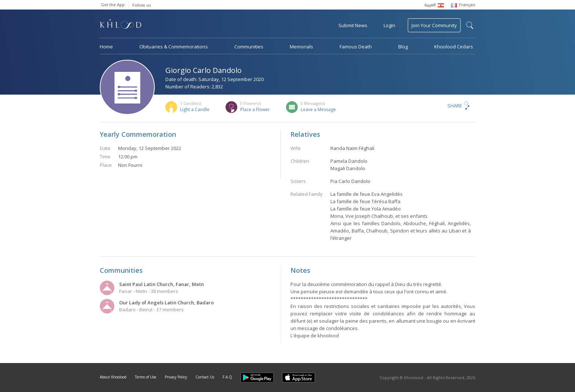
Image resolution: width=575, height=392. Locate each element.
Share (455, 106)
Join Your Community (434, 25)
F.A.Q (227, 377)
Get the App (113, 5)
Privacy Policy (176, 377)
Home (106, 47)
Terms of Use (146, 377)
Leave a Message (318, 109)
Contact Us (205, 377)
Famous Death (356, 47)
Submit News (353, 25)
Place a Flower (255, 109)
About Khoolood (113, 377)
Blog (403, 47)
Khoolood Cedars (454, 47)
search (470, 25)
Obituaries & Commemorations (174, 47)
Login (389, 25)
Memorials (301, 47)
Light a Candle (195, 109)
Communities (249, 47)
